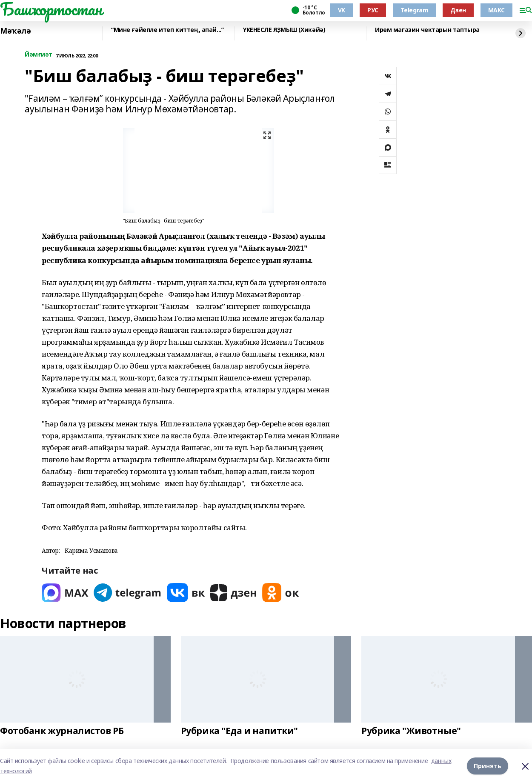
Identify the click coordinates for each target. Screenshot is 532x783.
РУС (373, 10)
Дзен (458, 10)
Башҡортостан (51, 9)
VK (342, 10)
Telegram (415, 10)
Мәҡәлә (15, 31)
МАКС (496, 10)
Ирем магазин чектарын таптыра (427, 30)
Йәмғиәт (39, 55)
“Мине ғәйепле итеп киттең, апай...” (167, 30)
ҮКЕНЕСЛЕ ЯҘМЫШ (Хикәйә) (284, 30)
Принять (488, 766)
